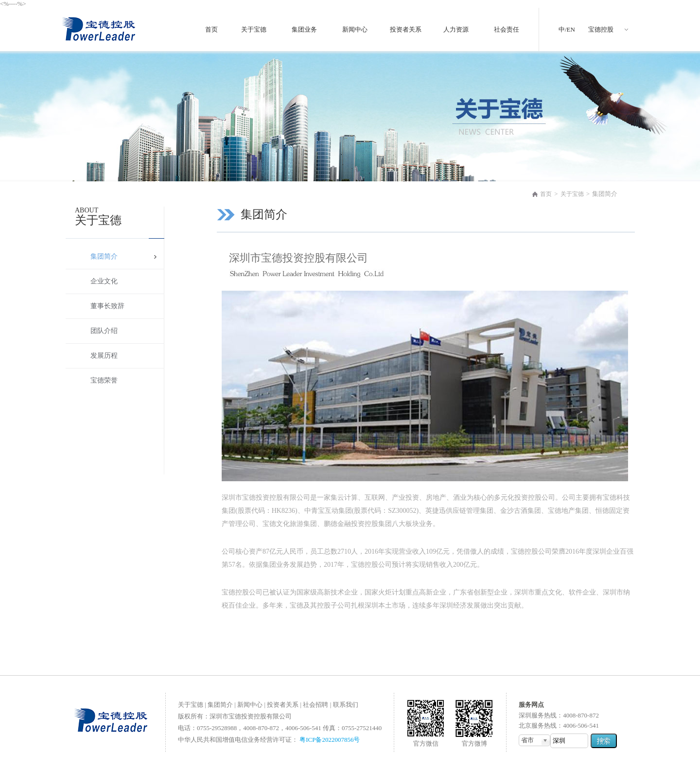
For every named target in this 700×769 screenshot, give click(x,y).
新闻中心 (250, 705)
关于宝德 (572, 194)
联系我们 (346, 705)
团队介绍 (104, 331)
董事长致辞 (107, 306)
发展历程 (104, 356)
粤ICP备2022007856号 (330, 740)
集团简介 (104, 256)
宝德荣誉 (104, 380)
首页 (546, 194)
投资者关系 (283, 705)
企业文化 (104, 281)
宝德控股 (601, 29)
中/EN (567, 29)
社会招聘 (315, 705)
